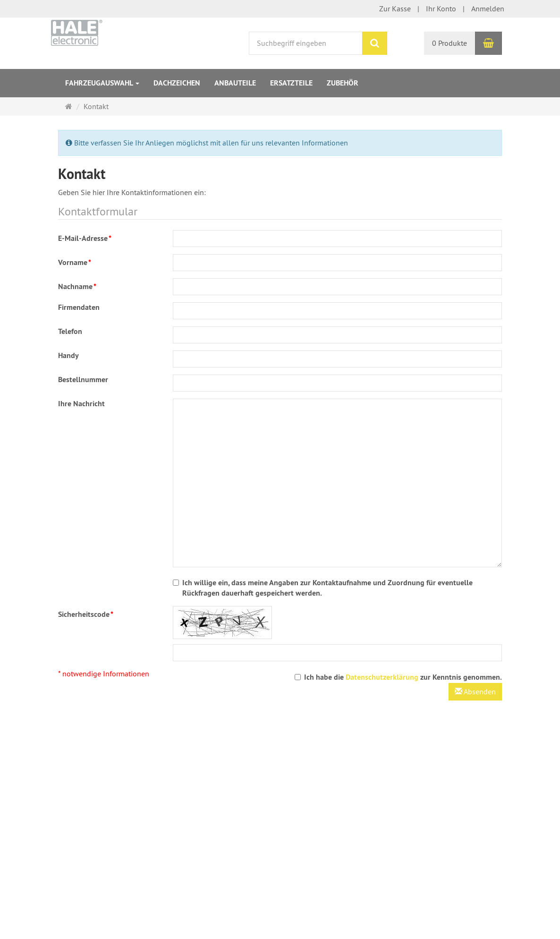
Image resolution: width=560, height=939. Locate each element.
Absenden (475, 691)
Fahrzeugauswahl (102, 83)
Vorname (75, 262)
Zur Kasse (395, 9)
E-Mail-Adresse (85, 238)
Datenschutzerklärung (382, 677)
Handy (68, 355)
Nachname (77, 286)
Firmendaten (79, 307)
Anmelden (488, 9)
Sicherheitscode (86, 614)
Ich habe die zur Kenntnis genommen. (398, 677)
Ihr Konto (441, 9)
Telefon (70, 331)
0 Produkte (450, 43)
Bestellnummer (83, 380)
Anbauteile (235, 83)
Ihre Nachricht (81, 404)
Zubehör (343, 83)
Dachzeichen (177, 83)
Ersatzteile (291, 83)
